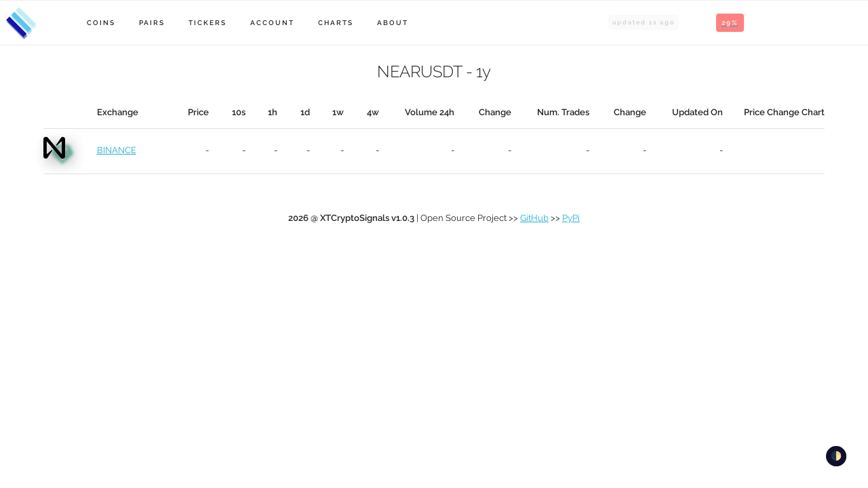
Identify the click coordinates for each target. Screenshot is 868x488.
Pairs (152, 23)
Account (272, 23)
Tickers (208, 23)
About (393, 23)
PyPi (571, 218)
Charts (336, 23)
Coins (101, 23)
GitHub (534, 218)
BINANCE (117, 150)
